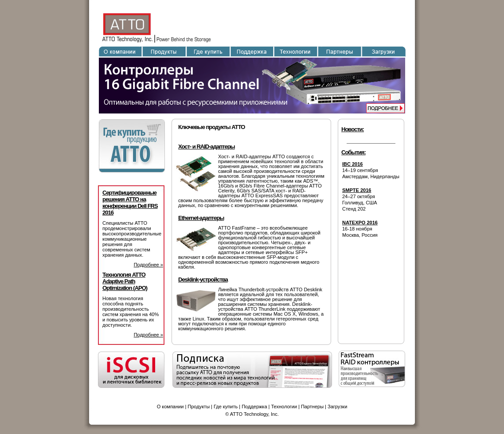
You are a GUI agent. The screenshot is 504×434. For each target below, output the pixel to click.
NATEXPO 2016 (360, 223)
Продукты (199, 407)
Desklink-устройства (203, 280)
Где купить (226, 407)
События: (354, 152)
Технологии (284, 407)
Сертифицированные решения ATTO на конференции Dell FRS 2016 (130, 203)
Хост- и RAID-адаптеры (207, 147)
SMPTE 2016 (357, 190)
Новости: (353, 129)
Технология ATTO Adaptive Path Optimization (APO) (125, 281)
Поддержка (254, 407)
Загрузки (337, 407)
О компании (170, 407)
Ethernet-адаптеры (201, 218)
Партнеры (312, 407)
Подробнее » (148, 265)
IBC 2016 (352, 164)
